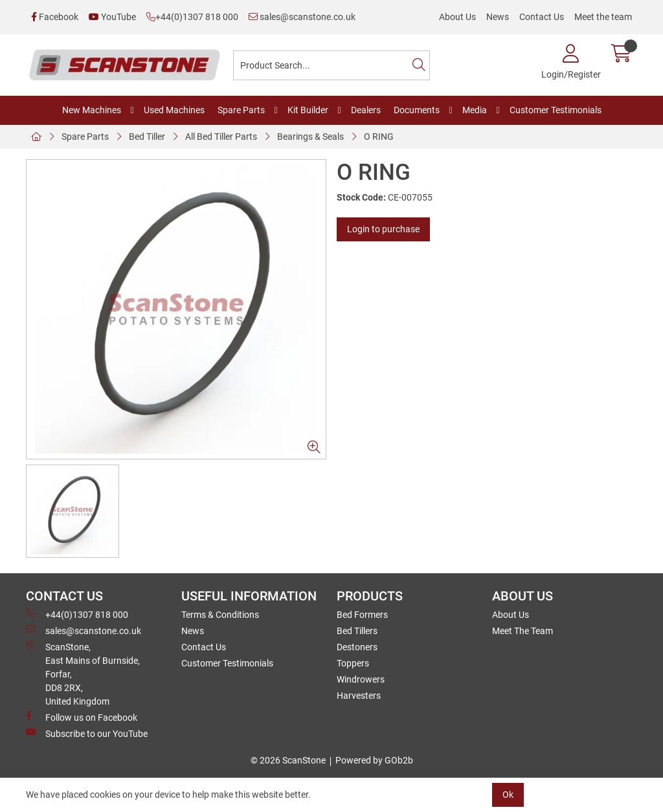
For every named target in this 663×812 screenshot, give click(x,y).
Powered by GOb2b (374, 760)
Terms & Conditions (220, 615)
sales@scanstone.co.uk (302, 17)
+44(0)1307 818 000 (192, 17)
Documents (417, 110)
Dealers (366, 110)
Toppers (353, 663)
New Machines (92, 110)
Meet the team (603, 17)
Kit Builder (308, 110)
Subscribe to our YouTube (87, 733)
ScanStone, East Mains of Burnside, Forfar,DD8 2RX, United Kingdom (83, 674)
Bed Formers (362, 615)
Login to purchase (383, 229)
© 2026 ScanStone (288, 760)
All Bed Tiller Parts (221, 137)
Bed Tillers (357, 631)
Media (475, 110)
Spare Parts (241, 110)
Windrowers (361, 679)
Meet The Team (523, 631)
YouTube (112, 17)
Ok (508, 795)
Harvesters (359, 696)
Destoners (357, 647)
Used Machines (174, 110)
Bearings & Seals (310, 137)
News (498, 17)
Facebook (55, 17)
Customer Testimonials (556, 110)
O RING (379, 137)
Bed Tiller (147, 137)
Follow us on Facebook (82, 717)
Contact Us (542, 17)
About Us (457, 17)
